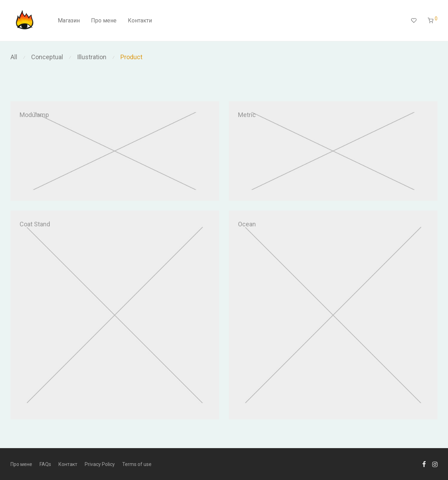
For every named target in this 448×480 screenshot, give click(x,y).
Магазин (69, 20)
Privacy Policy (100, 464)
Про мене (104, 20)
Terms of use (137, 464)
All (14, 57)
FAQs (45, 464)
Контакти (140, 20)
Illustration (92, 57)
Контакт (68, 464)
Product (131, 57)
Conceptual (47, 57)
